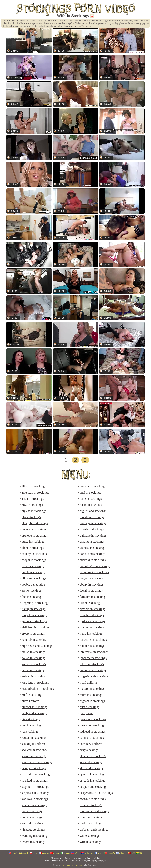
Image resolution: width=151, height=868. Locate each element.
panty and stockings (34, 713)
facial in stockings (91, 591)
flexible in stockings (93, 609)
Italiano (67, 853)
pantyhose (86, 713)
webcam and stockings (94, 830)
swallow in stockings (35, 799)
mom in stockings (91, 695)
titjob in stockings (91, 817)
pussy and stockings (92, 725)
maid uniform (88, 682)
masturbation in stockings (38, 689)
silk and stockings (91, 762)
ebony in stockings (92, 584)
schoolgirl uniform (33, 744)
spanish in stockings (92, 774)
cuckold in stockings (93, 560)
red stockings (30, 731)
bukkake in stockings (93, 535)
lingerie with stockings (94, 676)
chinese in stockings (92, 548)
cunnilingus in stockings (95, 566)
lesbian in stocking (33, 676)
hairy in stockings (91, 633)
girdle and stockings (92, 621)
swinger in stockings (93, 799)
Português (111, 853)
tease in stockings (91, 805)
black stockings (31, 517)
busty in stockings (33, 542)
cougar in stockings (34, 560)
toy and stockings (33, 823)
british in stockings (92, 529)
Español (56, 853)
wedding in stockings (35, 836)
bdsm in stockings (91, 505)
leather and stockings (93, 670)
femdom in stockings (93, 597)
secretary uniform (91, 744)
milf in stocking (32, 695)
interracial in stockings (94, 652)
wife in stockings (91, 842)
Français (45, 853)
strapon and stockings (93, 787)
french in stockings (92, 615)
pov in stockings (32, 725)
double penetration (33, 584)
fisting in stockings (33, 609)
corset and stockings (93, 554)
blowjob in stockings (35, 523)
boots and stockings (34, 529)
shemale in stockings (93, 756)
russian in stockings (34, 738)
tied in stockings (32, 817)
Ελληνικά (123, 853)
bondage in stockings (93, 523)
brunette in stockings (35, 535)
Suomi (100, 853)
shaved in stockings (34, 756)
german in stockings (34, 621)
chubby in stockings (34, 554)
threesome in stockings (94, 811)
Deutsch (25, 853)
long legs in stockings (35, 682)
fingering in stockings (35, 603)
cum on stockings (33, 566)
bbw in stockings (32, 505)
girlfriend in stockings (35, 627)
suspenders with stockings (96, 793)
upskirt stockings (91, 823)
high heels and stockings (37, 646)
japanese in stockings (93, 658)
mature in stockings (92, 689)
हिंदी (141, 853)
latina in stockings (33, 670)
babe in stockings (91, 499)
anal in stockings (90, 493)
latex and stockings (92, 664)
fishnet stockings (90, 603)
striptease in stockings (35, 793)
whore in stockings (33, 842)
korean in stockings (34, 664)
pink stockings (31, 719)
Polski (35, 853)
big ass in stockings (34, 511)
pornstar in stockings (93, 719)
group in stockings (33, 633)
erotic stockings (31, 591)
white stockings (90, 836)
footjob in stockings (34, 615)
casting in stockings (92, 542)
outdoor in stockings (34, 707)
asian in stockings (33, 499)
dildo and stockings (34, 578)
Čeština (77, 853)
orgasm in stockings (92, 701)
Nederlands (89, 853)
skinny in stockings (34, 768)
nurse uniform (30, 701)
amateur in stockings (93, 486)
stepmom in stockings (35, 787)
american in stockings (35, 493)
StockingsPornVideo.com (73, 865)
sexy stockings (89, 750)
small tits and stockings (36, 774)
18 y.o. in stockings (34, 486)
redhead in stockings (93, 731)
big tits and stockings (93, 511)
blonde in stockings (92, 517)
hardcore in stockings (93, 640)
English (15, 853)
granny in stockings (92, 627)
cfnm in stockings (33, 548)
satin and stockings (92, 738)
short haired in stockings (37, 762)
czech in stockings (33, 572)
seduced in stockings (35, 750)
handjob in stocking (34, 640)
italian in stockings (33, 658)
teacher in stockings (34, 805)
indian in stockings (33, 652)
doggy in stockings (92, 578)
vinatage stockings (33, 830)
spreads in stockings (92, 780)
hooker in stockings (92, 646)
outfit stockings (90, 707)
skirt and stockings (92, 768)
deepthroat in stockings (94, 572)
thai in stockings (32, 811)
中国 (133, 853)
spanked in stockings (35, 780)
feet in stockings (32, 597)
